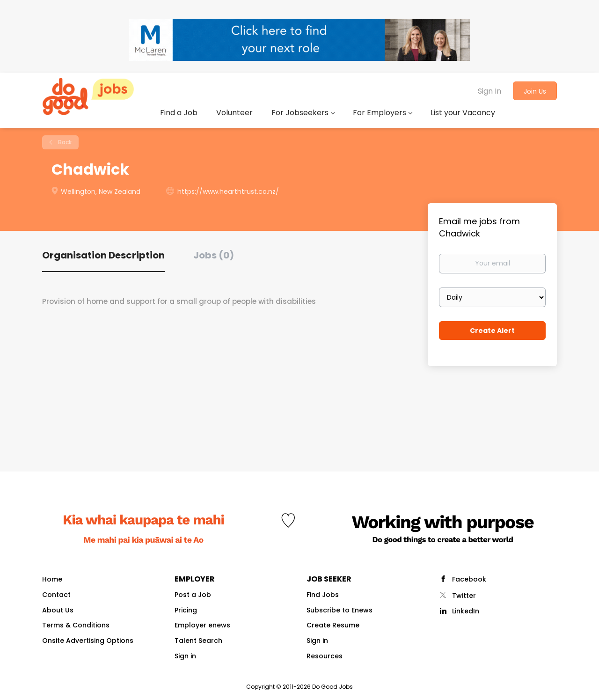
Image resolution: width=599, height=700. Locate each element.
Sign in (185, 656)
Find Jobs (323, 595)
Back (64, 142)
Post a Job (193, 595)
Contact (56, 595)
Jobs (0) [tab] (214, 255)
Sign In (489, 91)
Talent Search (198, 641)
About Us (58, 610)
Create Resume (333, 625)
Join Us (535, 91)
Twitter (464, 596)
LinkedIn (466, 611)
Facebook (469, 579)
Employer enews (202, 625)
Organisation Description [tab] (103, 255)
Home (52, 579)
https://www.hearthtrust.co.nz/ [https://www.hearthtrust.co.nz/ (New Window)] (228, 192)
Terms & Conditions (76, 625)
